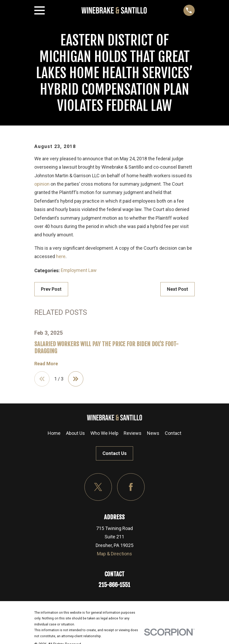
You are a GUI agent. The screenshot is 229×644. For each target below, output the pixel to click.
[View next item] (76, 379)
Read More (46, 364)
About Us (75, 433)
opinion (42, 184)
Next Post (178, 289)
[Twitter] (98, 487)
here (61, 256)
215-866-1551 (114, 585)
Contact (173, 433)
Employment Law (79, 270)
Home (54, 433)
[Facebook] (131, 487)
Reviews (133, 433)
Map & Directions (114, 554)
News (153, 433)
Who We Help (104, 433)
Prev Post (51, 289)
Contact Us (114, 453)
